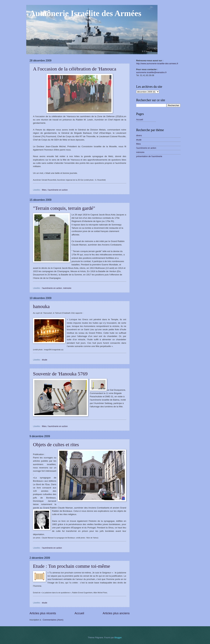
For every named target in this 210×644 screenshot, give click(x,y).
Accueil (79, 613)
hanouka (41, 306)
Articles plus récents (43, 613)
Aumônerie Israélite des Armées (85, 13)
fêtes (44, 190)
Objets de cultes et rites (56, 444)
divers (139, 135)
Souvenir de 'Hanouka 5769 (60, 374)
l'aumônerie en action (58, 190)
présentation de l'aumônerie (149, 156)
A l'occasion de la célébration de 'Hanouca (75, 69)
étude (44, 360)
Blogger (118, 638)
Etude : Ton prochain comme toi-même (72, 566)
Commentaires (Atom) (53, 620)
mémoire (67, 288)
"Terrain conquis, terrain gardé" (64, 208)
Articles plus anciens (116, 613)
